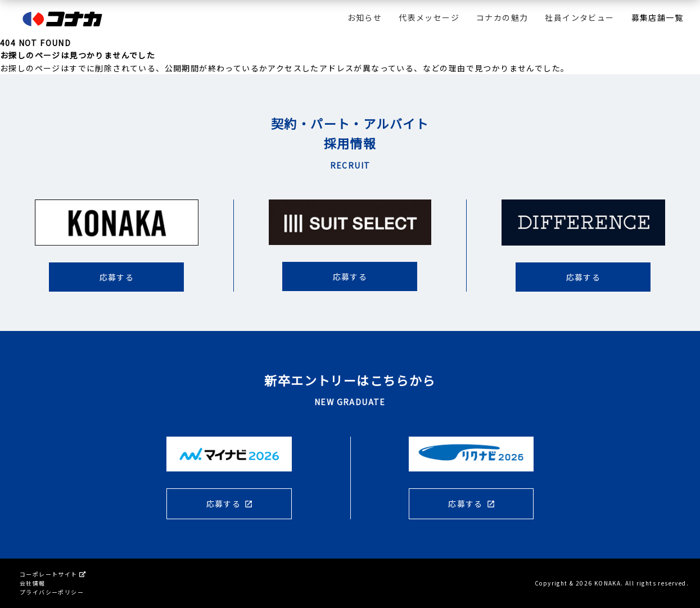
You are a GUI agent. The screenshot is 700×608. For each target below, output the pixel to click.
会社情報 (33, 583)
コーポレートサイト (53, 574)
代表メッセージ (429, 17)
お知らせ (365, 17)
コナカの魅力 (502, 17)
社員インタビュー (579, 17)
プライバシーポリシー (52, 592)
